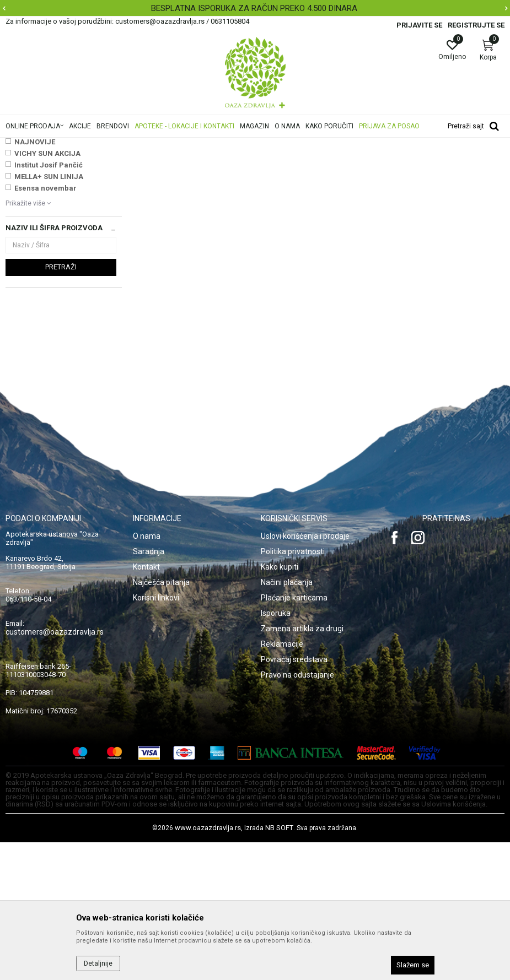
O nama (147, 674)
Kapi (17, 220)
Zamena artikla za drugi (302, 766)
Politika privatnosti (293, 689)
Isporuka (276, 751)
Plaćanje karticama (294, 735)
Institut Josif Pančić (49, 303)
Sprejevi (24, 208)
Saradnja (149, 689)
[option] (255, 8)
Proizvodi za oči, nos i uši (178, 145)
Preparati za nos (249, 145)
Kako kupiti (280, 705)
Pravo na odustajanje (297, 813)
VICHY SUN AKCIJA (47, 291)
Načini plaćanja (287, 720)
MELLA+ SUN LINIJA (49, 314)
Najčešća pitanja (161, 720)
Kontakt (146, 705)
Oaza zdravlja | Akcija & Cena (50, 145)
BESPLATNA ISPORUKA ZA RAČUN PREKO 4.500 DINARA (254, 8)
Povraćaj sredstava (294, 797)
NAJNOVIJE (35, 280)
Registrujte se (476, 25)
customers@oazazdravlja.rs (55, 770)
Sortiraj (431, 162)
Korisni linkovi (156, 735)
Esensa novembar (45, 326)
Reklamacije (282, 782)
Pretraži (61, 405)
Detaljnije (98, 963)
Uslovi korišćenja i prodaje (305, 674)
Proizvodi (117, 145)
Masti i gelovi (31, 197)
